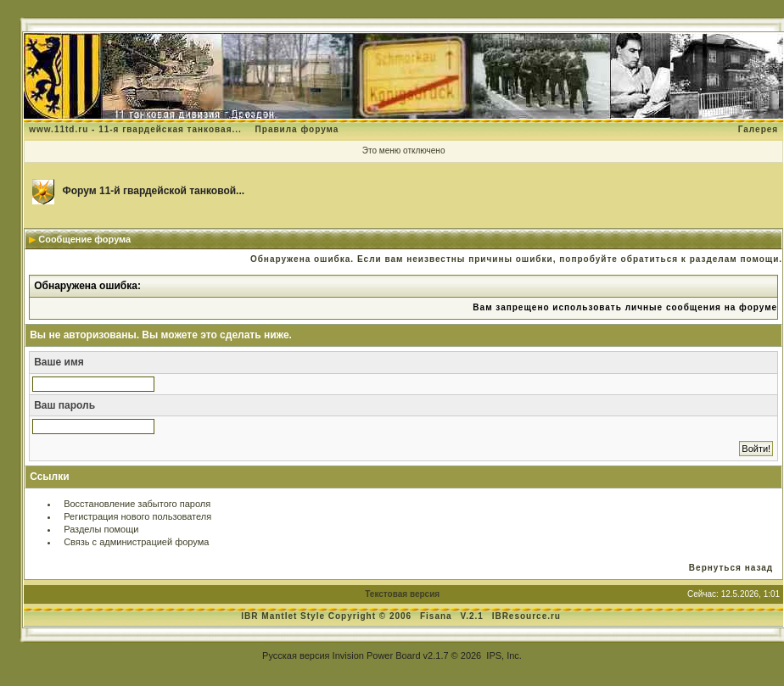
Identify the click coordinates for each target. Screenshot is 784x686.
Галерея (758, 129)
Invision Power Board (377, 655)
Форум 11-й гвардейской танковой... (154, 191)
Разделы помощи (101, 529)
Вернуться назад (731, 568)
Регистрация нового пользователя (137, 516)
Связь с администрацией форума (136, 542)
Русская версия (296, 655)
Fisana (437, 616)
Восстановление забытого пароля (137, 504)
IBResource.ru (526, 616)
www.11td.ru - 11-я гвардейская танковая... (135, 129)
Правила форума (297, 129)
